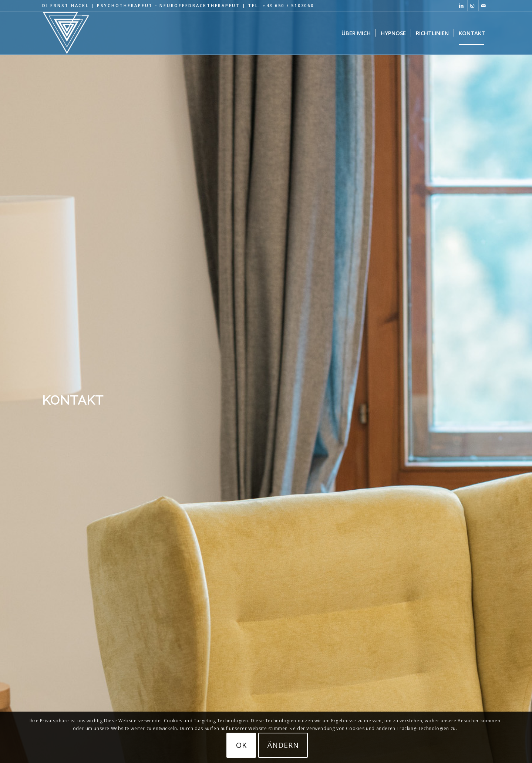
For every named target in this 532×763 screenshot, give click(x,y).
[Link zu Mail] (484, 6)
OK (241, 745)
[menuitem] (356, 33)
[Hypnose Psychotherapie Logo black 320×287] (66, 33)
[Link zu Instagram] (473, 6)
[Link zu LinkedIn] (462, 6)
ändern (283, 745)
